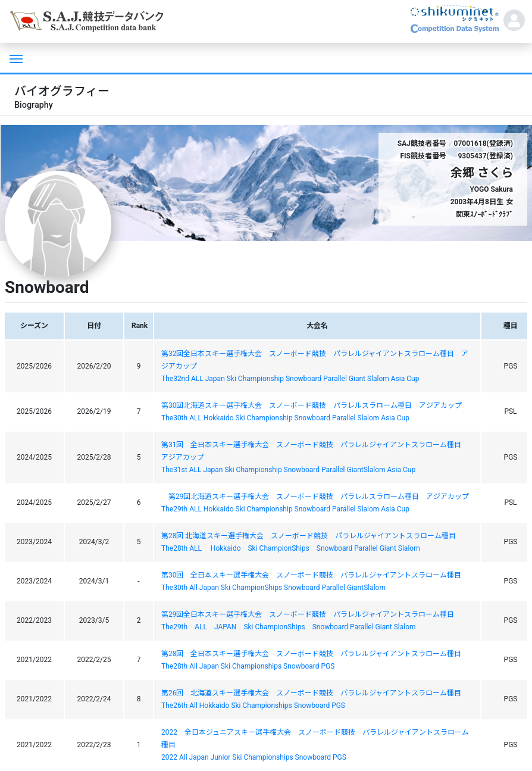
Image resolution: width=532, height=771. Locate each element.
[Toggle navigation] (15, 58)
